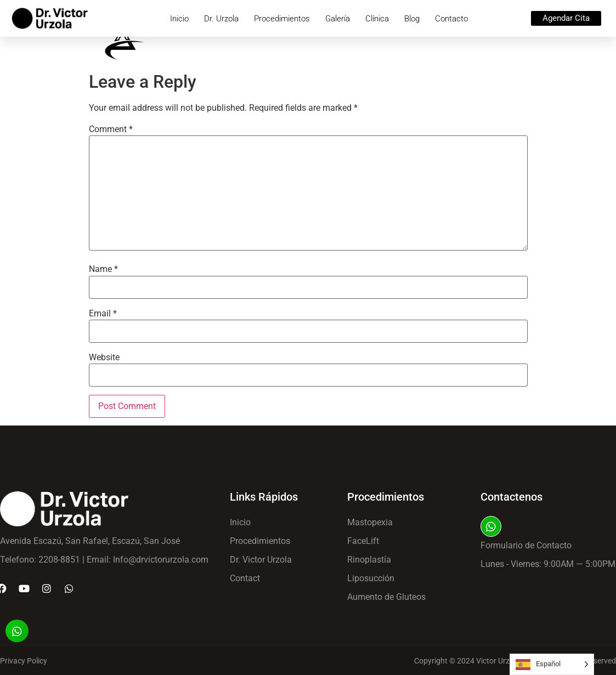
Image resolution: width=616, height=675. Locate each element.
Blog (412, 19)
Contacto (451, 19)
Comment (111, 129)
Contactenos (512, 497)
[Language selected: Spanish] (552, 664)
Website (104, 358)
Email (103, 314)
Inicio (179, 19)
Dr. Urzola (221, 19)
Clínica (377, 19)
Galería (338, 19)
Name (103, 269)
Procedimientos (282, 19)
